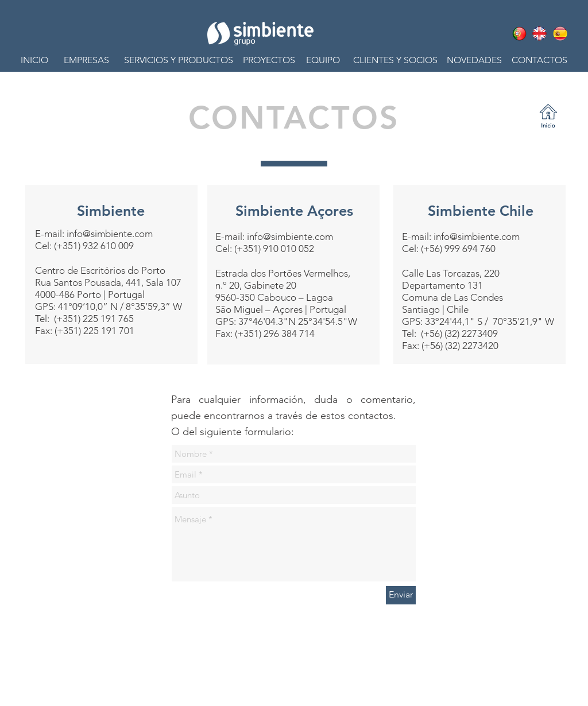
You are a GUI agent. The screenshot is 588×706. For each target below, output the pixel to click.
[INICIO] (40, 60)
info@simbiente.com (110, 234)
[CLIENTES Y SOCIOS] (395, 60)
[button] (178, 60)
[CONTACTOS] (537, 60)
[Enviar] (401, 595)
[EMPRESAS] (86, 60)
